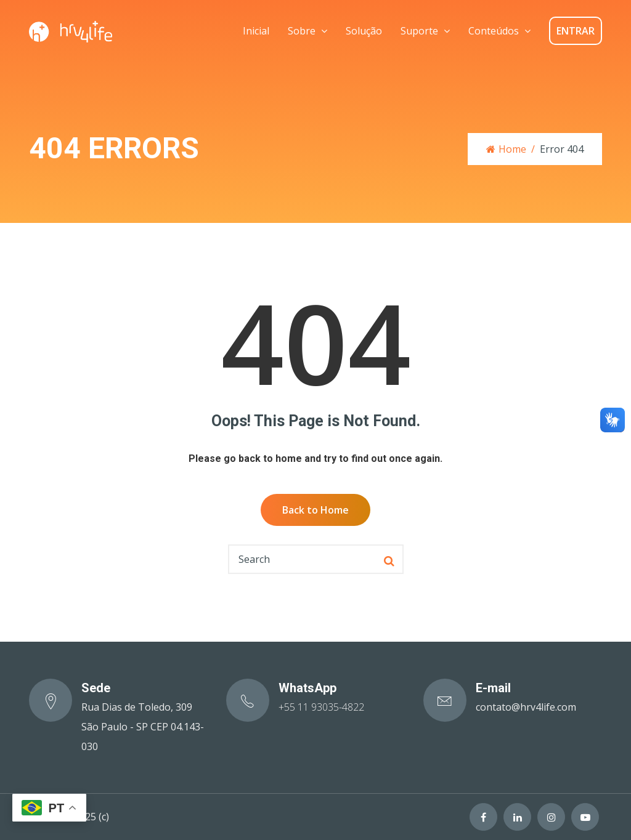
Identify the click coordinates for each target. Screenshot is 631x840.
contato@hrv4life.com (526, 707)
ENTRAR (576, 31)
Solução (364, 31)
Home (506, 149)
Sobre (302, 31)
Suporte (419, 31)
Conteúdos (494, 31)
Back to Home (315, 510)
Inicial (256, 31)
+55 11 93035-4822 (321, 707)
